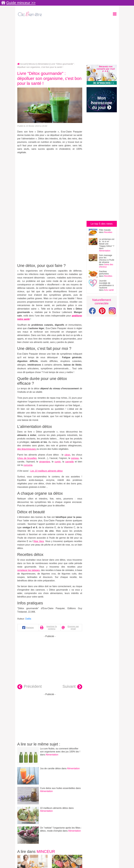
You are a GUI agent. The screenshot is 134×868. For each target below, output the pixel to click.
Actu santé (109, 290)
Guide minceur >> (21, 3)
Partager (30, 628)
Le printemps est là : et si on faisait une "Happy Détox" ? (107, 243)
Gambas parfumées (104, 273)
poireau (75, 458)
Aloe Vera (39, 541)
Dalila (28, 619)
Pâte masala (105, 230)
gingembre (45, 462)
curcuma (28, 465)
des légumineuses (27, 449)
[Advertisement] (67, 40)
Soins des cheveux (106, 266)
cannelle (70, 462)
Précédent (30, 687)
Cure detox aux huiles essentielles (58, 788)
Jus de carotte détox (51, 768)
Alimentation (52, 755)
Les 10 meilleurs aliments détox (47, 471)
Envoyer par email (73, 628)
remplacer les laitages (29, 570)
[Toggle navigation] (115, 14)
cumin (58, 462)
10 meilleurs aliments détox (54, 808)
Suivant (72, 687)
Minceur (46, 852)
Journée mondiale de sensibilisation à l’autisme (106, 284)
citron (67, 455)
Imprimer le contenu (52, 628)
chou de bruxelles (27, 458)
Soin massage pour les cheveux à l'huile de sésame (107, 259)
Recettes (108, 232)
